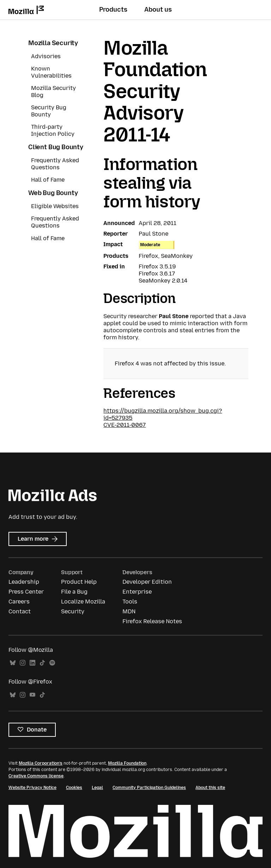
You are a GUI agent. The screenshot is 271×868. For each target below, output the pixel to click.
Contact (20, 611)
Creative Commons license (36, 776)
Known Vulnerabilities (51, 72)
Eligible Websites (55, 206)
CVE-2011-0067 (125, 425)
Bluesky (13, 663)
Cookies (74, 788)
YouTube (32, 695)
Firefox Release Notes (152, 621)
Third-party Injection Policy (53, 130)
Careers (19, 602)
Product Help (79, 582)
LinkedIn (32, 663)
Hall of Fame (48, 180)
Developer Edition (147, 582)
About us (158, 10)
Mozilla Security (53, 43)
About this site (210, 788)
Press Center (26, 592)
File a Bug (74, 592)
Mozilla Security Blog (53, 92)
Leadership (24, 582)
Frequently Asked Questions (55, 164)
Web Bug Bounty (53, 193)
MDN (129, 611)
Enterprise (137, 592)
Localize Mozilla (83, 602)
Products (113, 10)
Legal (97, 788)
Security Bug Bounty (49, 111)
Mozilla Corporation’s (41, 763)
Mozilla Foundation (127, 763)
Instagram (23, 663)
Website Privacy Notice (32, 788)
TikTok (42, 663)
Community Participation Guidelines (149, 788)
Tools (130, 602)
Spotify (52, 663)
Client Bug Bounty (56, 147)
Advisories (46, 56)
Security (73, 611)
